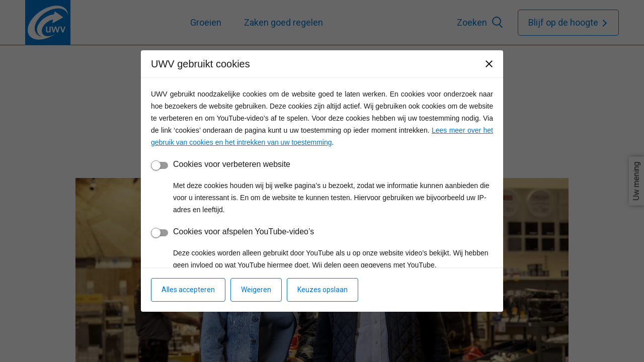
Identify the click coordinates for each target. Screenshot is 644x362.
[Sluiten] (489, 64)
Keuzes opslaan (323, 290)
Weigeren (256, 290)
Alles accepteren (188, 290)
